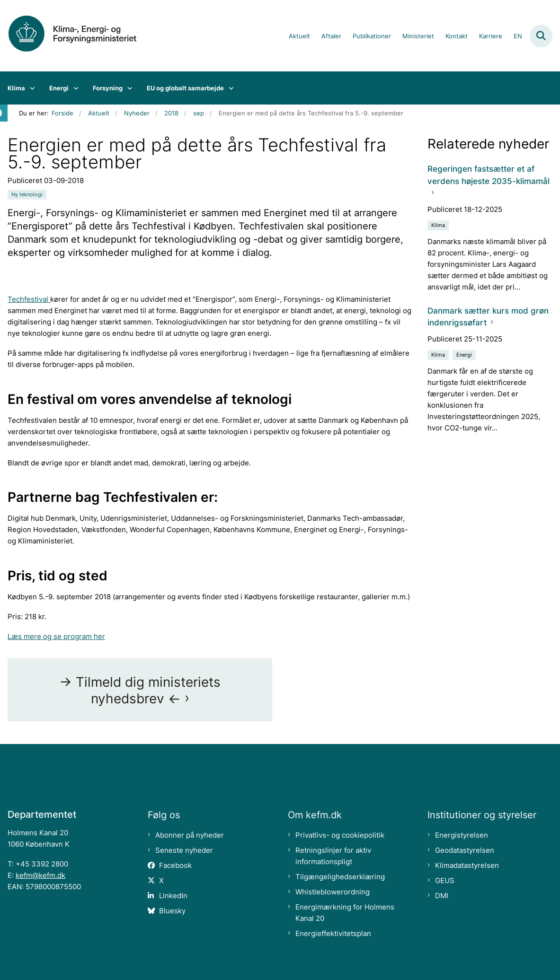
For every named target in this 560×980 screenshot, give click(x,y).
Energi (59, 88)
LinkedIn (173, 896)
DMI (442, 896)
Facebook (175, 865)
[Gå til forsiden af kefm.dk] (80, 36)
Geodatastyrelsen (465, 850)
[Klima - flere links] (30, 88)
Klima (16, 88)
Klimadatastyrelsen (467, 865)
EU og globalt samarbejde (185, 88)
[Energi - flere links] (74, 88)
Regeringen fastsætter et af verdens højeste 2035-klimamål (489, 175)
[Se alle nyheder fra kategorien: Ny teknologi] (27, 195)
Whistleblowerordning (333, 892)
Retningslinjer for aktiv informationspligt (333, 856)
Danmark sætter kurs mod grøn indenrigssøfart (488, 317)
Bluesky (172, 911)
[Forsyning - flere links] (128, 88)
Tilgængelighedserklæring (340, 877)
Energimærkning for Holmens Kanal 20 (345, 913)
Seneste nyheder (184, 850)
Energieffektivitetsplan (333, 933)
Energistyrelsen (462, 835)
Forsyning (108, 88)
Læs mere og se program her (56, 636)
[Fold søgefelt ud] (541, 36)
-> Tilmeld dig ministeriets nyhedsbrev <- (140, 690)
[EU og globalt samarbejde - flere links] (229, 88)
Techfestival (29, 299)
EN (518, 36)
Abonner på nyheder (190, 835)
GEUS (445, 880)
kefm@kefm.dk (40, 875)
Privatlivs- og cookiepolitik (340, 835)
